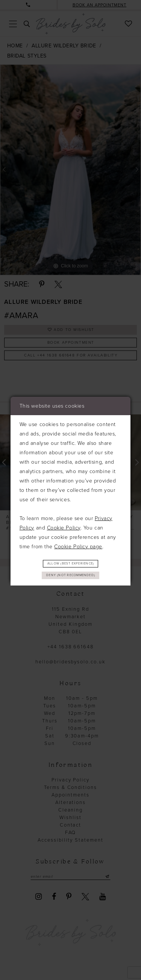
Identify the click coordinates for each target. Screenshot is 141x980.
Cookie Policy (64, 526)
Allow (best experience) (71, 563)
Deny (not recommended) (71, 576)
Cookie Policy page (78, 545)
